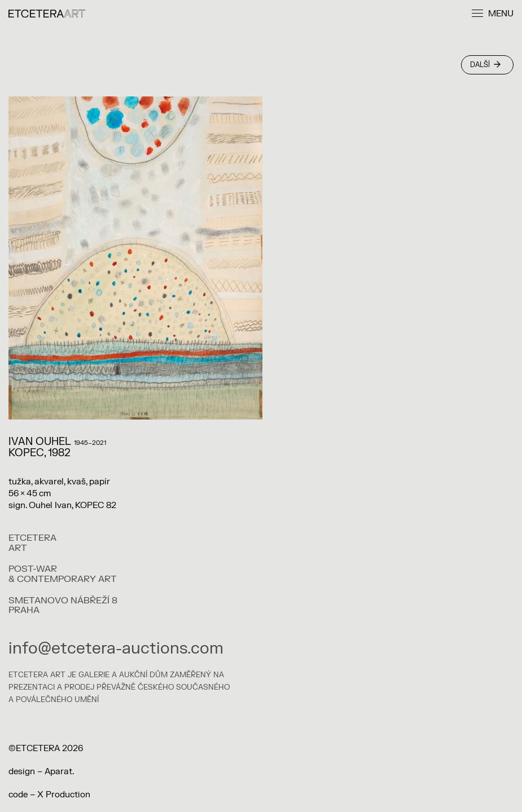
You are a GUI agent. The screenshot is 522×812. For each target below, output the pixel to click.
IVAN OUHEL (40, 442)
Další (485, 65)
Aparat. (59, 772)
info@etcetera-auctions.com (116, 648)
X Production (64, 795)
